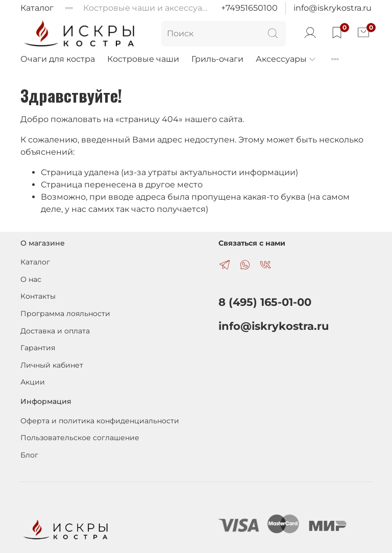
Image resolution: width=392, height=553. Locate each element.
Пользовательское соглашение (80, 438)
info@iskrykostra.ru (333, 8)
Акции (33, 382)
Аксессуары (286, 59)
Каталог (37, 8)
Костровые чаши (143, 59)
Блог (29, 455)
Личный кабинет (52, 365)
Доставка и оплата (55, 331)
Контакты (38, 296)
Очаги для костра (58, 59)
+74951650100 (249, 8)
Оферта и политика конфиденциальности (100, 421)
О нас (31, 279)
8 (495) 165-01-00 (265, 302)
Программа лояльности (65, 314)
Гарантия (38, 348)
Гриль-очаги (217, 59)
